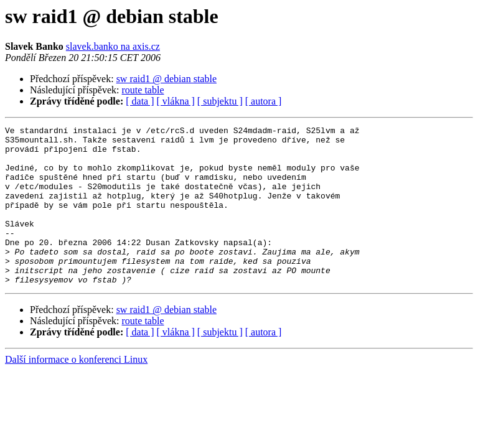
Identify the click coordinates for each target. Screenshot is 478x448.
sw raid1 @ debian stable (166, 79)
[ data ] (140, 101)
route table (143, 90)
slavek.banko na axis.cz (113, 46)
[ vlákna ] (176, 101)
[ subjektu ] (220, 101)
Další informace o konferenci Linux (76, 391)
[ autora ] (264, 101)
